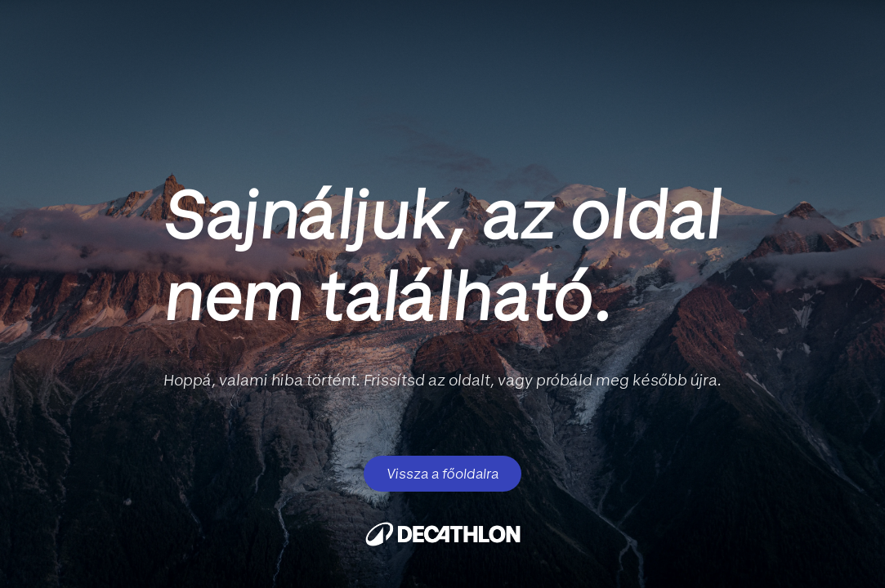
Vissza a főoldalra (442, 474)
